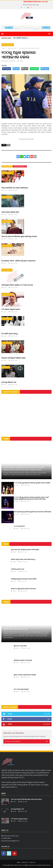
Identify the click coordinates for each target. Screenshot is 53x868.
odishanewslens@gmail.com (11, 841)
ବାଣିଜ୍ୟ (6, 602)
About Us (32, 862)
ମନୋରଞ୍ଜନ (6, 367)
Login (37, 5)
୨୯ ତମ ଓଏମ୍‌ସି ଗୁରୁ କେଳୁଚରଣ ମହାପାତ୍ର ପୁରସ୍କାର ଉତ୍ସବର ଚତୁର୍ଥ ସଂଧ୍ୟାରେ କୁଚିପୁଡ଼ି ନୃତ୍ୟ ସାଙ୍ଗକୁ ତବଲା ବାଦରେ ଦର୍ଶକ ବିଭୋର (31, 498)
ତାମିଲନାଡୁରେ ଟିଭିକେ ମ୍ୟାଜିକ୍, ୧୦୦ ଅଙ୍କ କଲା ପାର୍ (17, 285)
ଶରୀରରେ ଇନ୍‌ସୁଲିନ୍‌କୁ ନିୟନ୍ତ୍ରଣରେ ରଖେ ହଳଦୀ (23, 589)
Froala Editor (30, 139)
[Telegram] (45, 69)
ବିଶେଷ (5, 544)
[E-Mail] (25, 69)
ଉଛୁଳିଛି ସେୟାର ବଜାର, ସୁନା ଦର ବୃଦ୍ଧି (15, 629)
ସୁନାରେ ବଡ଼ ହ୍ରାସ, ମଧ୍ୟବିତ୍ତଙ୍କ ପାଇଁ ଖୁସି (25, 675)
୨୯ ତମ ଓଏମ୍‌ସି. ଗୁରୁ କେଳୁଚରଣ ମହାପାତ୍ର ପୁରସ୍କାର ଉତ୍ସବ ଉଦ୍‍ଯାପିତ (32, 483)
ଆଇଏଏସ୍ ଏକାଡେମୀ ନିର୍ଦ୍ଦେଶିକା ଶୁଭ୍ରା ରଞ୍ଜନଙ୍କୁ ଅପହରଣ (19, 236)
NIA (8, 145)
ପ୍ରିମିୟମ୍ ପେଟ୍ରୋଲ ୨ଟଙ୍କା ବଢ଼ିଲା (23, 660)
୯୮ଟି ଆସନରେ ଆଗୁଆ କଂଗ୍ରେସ (11, 309)
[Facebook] (7, 69)
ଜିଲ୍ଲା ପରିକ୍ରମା (7, 197)
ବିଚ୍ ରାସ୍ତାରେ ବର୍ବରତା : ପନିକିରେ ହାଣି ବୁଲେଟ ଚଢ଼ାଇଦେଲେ (18, 261)
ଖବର (3, 793)
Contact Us (25, 862)
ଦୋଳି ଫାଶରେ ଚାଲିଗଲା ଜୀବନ (10, 212)
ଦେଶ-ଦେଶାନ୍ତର (8, 45)
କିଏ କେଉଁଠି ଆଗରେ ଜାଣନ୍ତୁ (10, 334)
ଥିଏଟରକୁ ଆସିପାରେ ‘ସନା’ (9, 382)
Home (18, 862)
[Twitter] (16, 69)
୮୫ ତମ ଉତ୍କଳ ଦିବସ (19, 526)
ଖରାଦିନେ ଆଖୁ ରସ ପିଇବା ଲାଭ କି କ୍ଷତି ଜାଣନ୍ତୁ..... (24, 559)
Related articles (7, 166)
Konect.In (48, 865)
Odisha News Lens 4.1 (20, 166)
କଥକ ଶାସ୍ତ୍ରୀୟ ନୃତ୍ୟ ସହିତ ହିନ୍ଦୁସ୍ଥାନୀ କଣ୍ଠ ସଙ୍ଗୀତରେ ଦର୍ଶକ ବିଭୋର (32, 512)
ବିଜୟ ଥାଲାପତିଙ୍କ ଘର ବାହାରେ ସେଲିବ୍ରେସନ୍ (15, 188)
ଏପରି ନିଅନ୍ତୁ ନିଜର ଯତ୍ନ (18, 569)
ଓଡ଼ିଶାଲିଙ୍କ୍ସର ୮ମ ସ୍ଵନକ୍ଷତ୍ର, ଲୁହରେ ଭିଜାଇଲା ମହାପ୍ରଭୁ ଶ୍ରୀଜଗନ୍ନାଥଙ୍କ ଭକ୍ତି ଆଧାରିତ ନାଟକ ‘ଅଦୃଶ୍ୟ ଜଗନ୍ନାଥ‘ (23, 468)
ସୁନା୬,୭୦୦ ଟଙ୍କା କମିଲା (20, 646)
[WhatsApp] (34, 69)
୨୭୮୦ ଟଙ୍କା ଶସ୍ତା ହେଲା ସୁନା (21, 689)
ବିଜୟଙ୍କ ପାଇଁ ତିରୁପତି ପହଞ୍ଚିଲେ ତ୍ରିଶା (13, 358)
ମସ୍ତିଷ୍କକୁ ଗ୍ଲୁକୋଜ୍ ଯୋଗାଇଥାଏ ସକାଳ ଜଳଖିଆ (24, 579)
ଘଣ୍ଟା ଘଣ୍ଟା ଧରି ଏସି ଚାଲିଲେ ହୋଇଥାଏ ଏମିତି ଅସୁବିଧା (25, 550)
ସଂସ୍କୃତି (6, 439)
